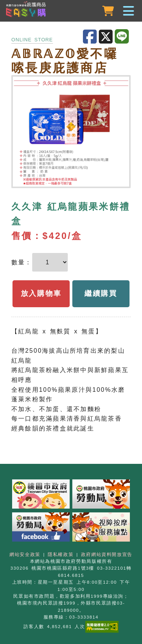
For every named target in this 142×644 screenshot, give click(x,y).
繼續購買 (101, 293)
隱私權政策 (61, 554)
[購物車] (109, 11)
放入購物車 (41, 293)
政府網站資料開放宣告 (107, 554)
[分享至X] (107, 37)
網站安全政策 (25, 554)
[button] (71, 11)
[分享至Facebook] (91, 37)
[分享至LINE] (123, 37)
